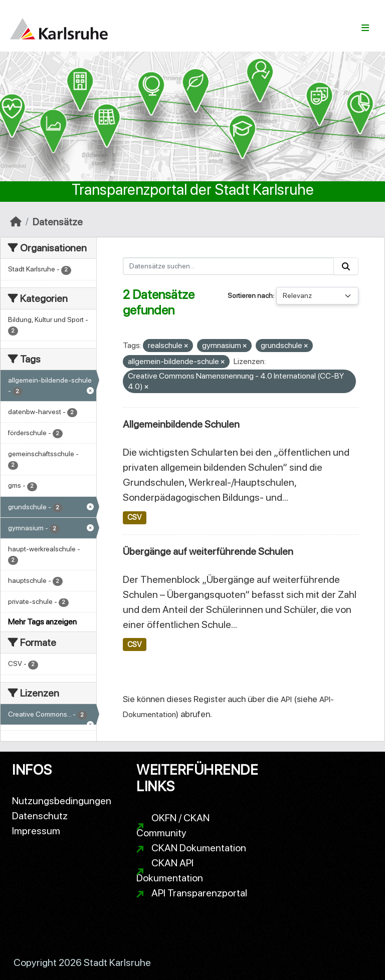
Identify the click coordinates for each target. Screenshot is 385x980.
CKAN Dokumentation (199, 848)
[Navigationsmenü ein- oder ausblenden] (365, 28)
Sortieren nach (250, 295)
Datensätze (58, 222)
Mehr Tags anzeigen (42, 622)
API (286, 699)
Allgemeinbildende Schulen (181, 424)
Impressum (36, 831)
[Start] (16, 222)
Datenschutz (40, 816)
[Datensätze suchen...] (229, 266)
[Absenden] (346, 266)
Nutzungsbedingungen (62, 801)
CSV (134, 517)
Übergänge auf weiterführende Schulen (208, 551)
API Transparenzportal (199, 893)
